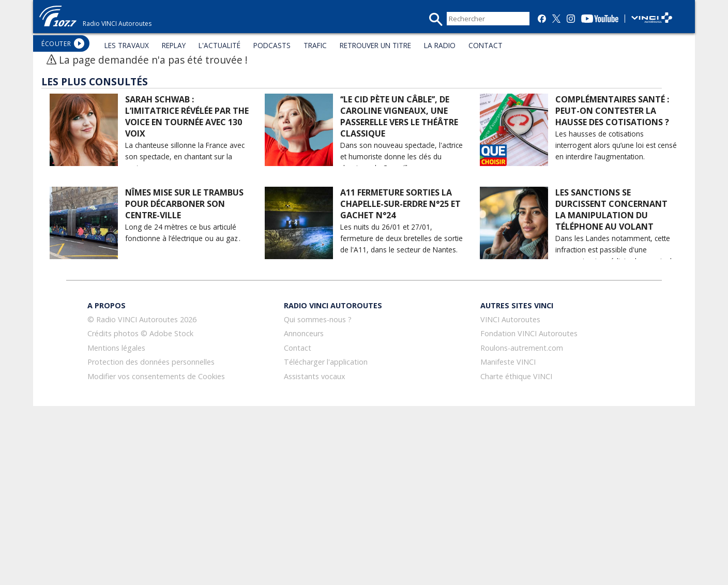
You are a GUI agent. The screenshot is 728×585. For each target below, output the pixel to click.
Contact (298, 348)
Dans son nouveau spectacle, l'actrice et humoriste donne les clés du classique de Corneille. (401, 156)
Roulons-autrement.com (522, 348)
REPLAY (174, 45)
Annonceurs (304, 333)
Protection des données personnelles (151, 362)
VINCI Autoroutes (510, 319)
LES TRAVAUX (127, 45)
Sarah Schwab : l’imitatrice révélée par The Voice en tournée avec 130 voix (187, 116)
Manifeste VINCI (508, 362)
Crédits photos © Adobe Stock (140, 333)
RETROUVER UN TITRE (375, 45)
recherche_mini (436, 19)
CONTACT (486, 45)
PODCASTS (272, 45)
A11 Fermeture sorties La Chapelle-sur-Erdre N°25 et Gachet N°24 (400, 204)
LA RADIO (440, 45)
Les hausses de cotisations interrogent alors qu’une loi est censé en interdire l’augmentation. (616, 145)
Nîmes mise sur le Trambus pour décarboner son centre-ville (184, 204)
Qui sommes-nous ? (318, 319)
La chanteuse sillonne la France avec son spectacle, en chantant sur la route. (185, 156)
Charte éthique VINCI (516, 376)
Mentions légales (116, 348)
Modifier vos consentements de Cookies (156, 376)
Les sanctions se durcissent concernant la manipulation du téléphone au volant (611, 209)
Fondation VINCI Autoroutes (529, 333)
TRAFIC (315, 45)
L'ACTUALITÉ (219, 45)
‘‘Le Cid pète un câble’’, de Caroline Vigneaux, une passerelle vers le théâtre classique (399, 116)
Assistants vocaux (315, 376)
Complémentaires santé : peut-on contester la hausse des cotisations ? (612, 111)
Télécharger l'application (326, 362)
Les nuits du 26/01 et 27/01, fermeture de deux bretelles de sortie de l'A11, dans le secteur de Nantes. (401, 238)
